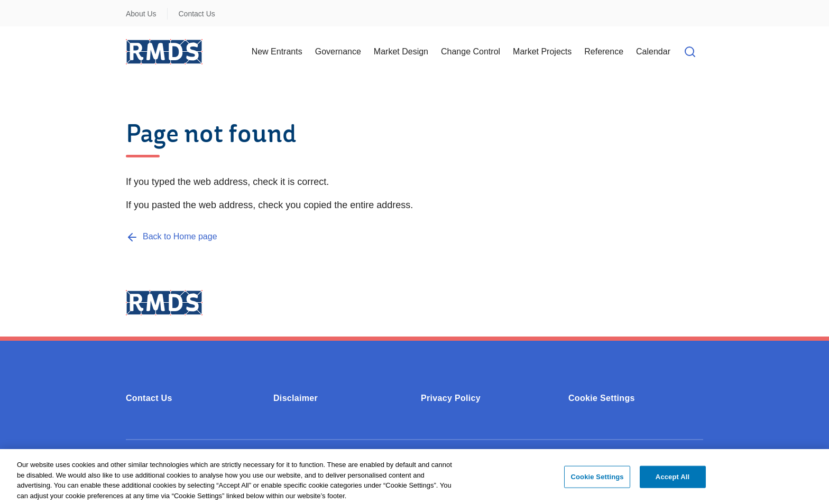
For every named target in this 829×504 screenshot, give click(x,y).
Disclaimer (296, 398)
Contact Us (197, 14)
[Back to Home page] (172, 236)
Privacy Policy (451, 398)
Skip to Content (17, 7)
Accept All (673, 479)
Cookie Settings (602, 398)
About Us (141, 14)
